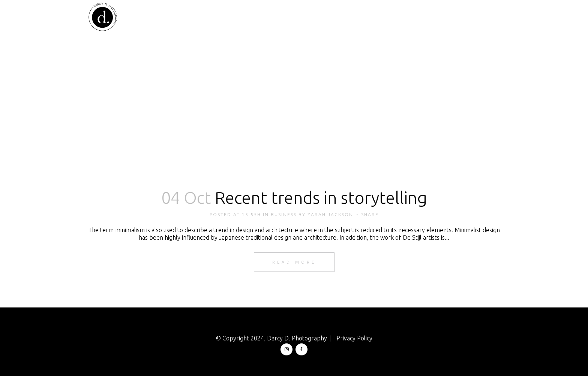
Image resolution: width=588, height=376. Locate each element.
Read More (294, 262)
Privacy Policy (354, 338)
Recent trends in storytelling (321, 198)
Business (284, 214)
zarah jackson (330, 214)
